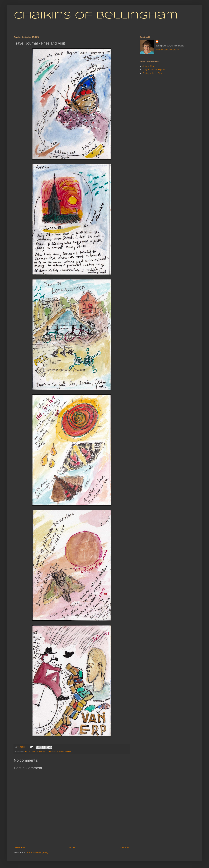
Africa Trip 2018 (32, 751)
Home (72, 847)
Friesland (43, 751)
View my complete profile (167, 50)
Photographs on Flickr (153, 73)
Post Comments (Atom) (37, 852)
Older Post (124, 847)
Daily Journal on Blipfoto (154, 70)
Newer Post (20, 847)
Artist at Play (148, 66)
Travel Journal (65, 751)
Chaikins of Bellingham (96, 16)
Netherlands (53, 751)
